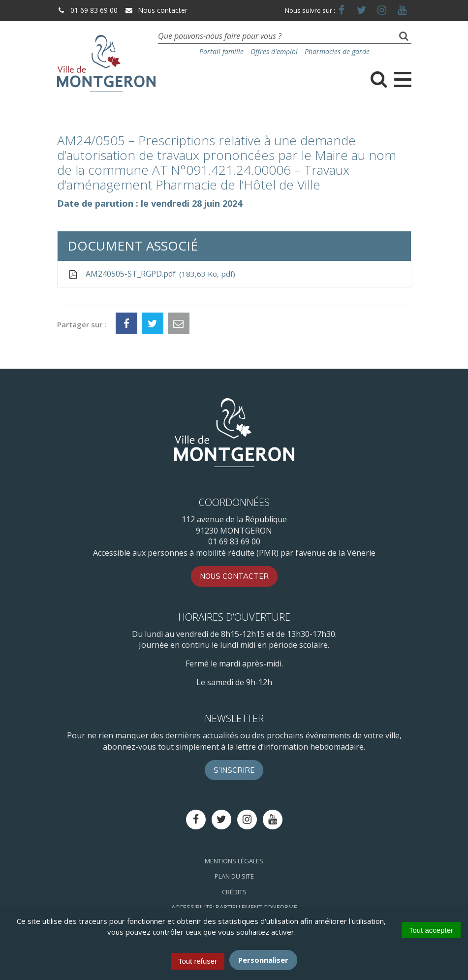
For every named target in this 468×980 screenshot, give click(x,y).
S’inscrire (234, 770)
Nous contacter (156, 10)
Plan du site (234, 876)
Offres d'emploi (274, 51)
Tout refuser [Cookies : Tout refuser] (198, 961)
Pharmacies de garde (337, 51)
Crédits (234, 892)
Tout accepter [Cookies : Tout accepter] (431, 930)
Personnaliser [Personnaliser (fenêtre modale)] (263, 960)
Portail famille (221, 51)
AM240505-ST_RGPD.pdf (151, 274)
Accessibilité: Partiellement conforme (234, 907)
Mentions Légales (234, 861)
